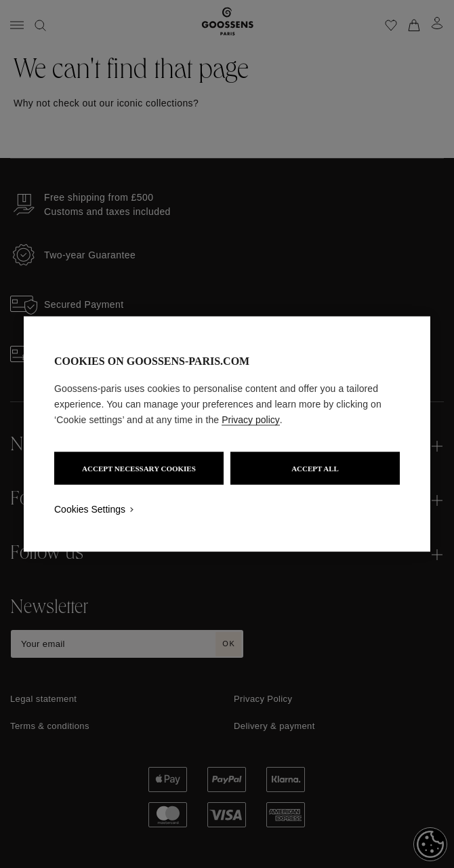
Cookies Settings (90, 509)
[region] (227, 434)
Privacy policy (251, 420)
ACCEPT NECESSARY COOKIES (139, 469)
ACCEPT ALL (315, 469)
